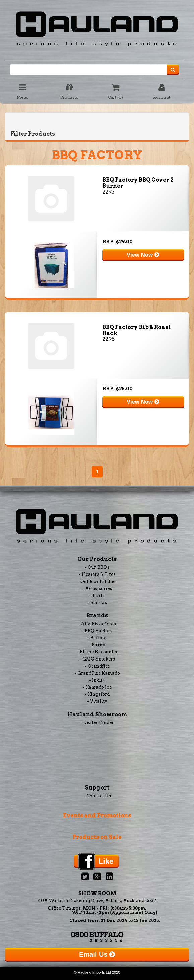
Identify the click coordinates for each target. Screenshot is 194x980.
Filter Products (33, 134)
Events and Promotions (97, 816)
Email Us (97, 954)
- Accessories (97, 588)
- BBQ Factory (97, 631)
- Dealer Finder (97, 722)
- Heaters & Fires (97, 574)
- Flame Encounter (97, 652)
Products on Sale (97, 837)
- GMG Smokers (97, 659)
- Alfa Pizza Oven (97, 624)
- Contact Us (97, 796)
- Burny (97, 645)
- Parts (97, 595)
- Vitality (97, 701)
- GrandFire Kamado (97, 673)
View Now (143, 255)
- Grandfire (97, 666)
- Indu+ (97, 680)
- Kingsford (97, 694)
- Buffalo (97, 638)
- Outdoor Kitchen (97, 581)
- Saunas (97, 603)
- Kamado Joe (97, 687)
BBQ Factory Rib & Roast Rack (136, 330)
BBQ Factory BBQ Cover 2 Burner (138, 183)
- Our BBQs (97, 567)
